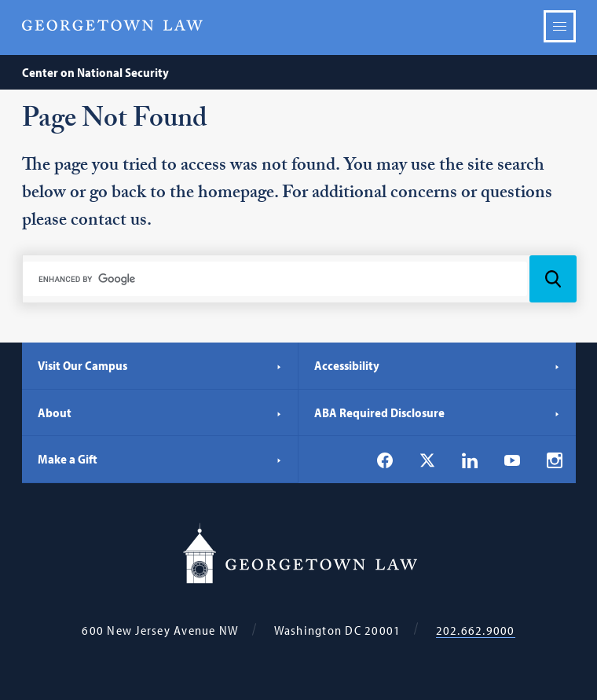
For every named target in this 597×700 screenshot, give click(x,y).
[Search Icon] (553, 279)
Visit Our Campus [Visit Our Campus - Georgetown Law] (160, 365)
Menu (560, 26)
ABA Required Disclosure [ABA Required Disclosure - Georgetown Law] (437, 412)
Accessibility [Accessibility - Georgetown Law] (437, 365)
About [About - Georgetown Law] (160, 412)
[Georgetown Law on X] (427, 460)
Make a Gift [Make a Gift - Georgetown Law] (160, 459)
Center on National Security (95, 72)
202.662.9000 (476, 630)
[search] (275, 279)
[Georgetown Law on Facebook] (385, 460)
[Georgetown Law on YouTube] (512, 460)
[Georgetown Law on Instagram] (555, 460)
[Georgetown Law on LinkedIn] (470, 460)
